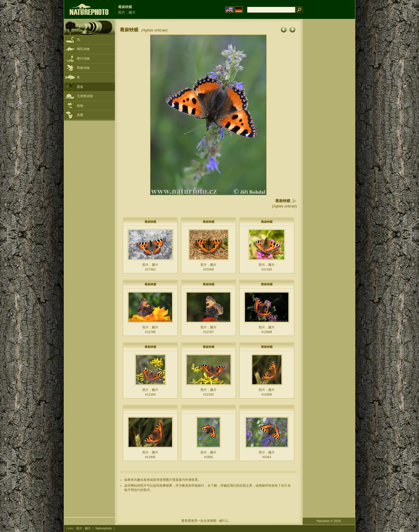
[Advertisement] (329, 112)
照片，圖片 (84, 528)
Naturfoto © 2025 (329, 521)
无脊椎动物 (85, 96)
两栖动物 (83, 68)
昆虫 (80, 87)
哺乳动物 (83, 49)
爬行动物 (83, 58)
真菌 (80, 115)
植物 (80, 106)
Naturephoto (104, 528)
